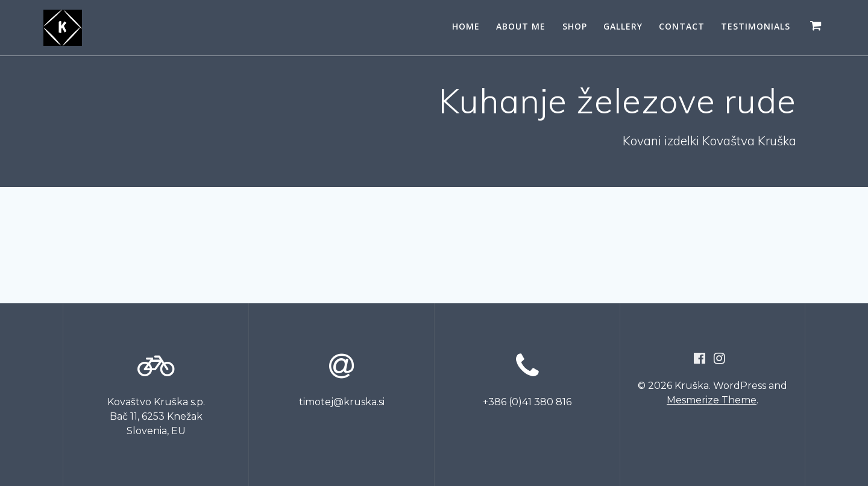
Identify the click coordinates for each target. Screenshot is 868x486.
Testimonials (756, 26)
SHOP (575, 26)
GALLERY (623, 26)
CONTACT (682, 26)
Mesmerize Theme (712, 400)
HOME (466, 26)
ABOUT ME (521, 26)
